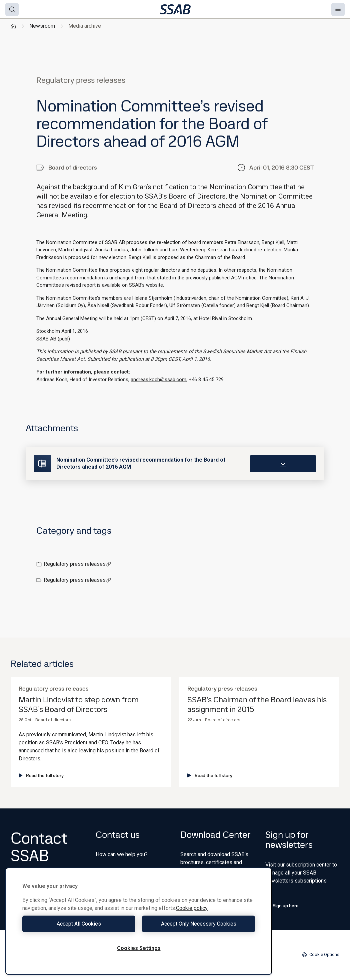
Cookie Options (321, 955)
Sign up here (282, 906)
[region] (139, 921)
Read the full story (41, 775)
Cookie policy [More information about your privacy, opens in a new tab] (192, 908)
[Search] (12, 9)
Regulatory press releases (77, 564)
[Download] (283, 464)
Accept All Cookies (79, 924)
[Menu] (338, 9)
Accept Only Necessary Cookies (199, 924)
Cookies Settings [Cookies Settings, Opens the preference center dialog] (139, 948)
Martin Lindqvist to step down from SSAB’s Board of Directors (79, 705)
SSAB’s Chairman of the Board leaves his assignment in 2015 (257, 705)
